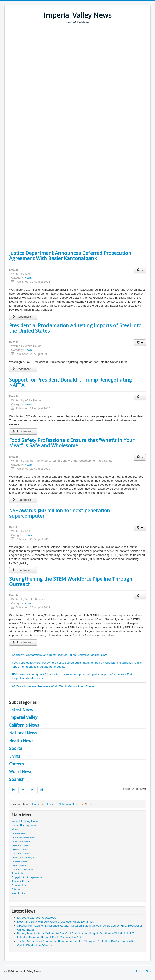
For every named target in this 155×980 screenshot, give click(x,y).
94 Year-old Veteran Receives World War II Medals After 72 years (54, 686)
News (28, 278)
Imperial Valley (23, 717)
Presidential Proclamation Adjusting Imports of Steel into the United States (75, 328)
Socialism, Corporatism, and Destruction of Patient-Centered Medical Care (60, 655)
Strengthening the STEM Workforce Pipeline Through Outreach (71, 581)
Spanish (17, 779)
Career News (20, 861)
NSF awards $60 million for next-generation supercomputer (60, 513)
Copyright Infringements (27, 877)
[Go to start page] (14, 790)
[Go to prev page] (23, 790)
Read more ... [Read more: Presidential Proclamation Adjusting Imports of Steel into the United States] (23, 369)
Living (15, 756)
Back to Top (143, 971)
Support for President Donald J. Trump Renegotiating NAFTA (70, 382)
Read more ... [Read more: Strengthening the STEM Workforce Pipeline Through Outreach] (23, 642)
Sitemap (17, 889)
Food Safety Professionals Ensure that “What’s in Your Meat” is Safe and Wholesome (72, 443)
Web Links (18, 893)
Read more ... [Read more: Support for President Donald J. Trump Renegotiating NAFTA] (23, 431)
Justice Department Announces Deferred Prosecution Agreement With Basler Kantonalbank (70, 255)
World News (21, 772)
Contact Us (19, 885)
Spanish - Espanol (23, 869)
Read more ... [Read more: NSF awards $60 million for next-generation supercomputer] (23, 570)
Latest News (21, 709)
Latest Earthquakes (24, 825)
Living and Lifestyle (24, 857)
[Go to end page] (42, 790)
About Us (17, 873)
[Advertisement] (82, 58)
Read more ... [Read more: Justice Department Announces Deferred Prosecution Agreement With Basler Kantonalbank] (23, 317)
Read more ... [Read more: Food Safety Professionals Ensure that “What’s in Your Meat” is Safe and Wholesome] (23, 500)
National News (23, 733)
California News (24, 725)
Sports (16, 748)
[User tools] (140, 270)
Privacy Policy (21, 881)
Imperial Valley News (25, 821)
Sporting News (21, 853)
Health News (21, 740)
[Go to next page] (33, 790)
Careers (16, 764)
